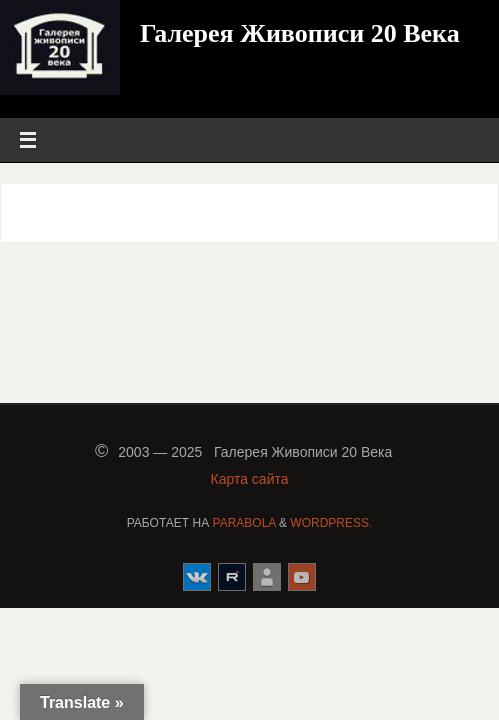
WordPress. (331, 523)
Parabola (244, 523)
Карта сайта (250, 479)
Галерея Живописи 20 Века (300, 33)
